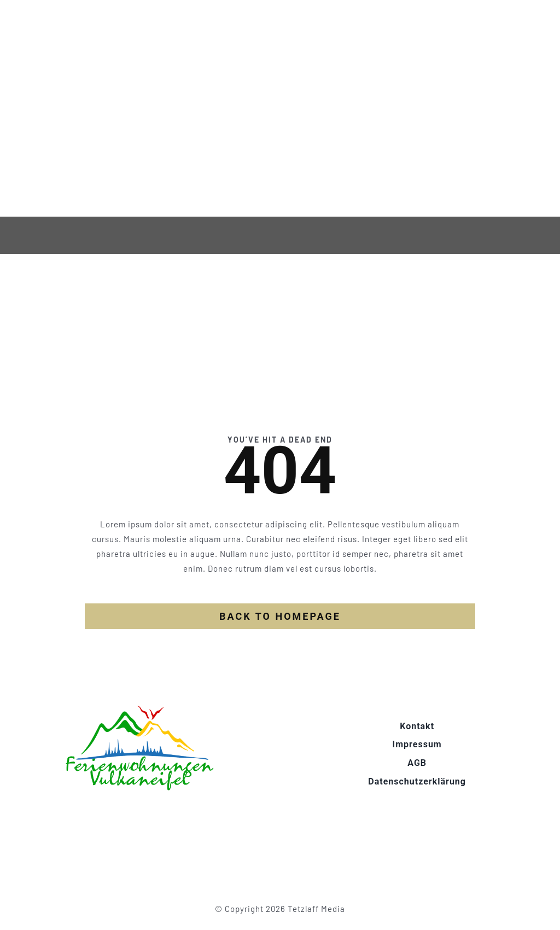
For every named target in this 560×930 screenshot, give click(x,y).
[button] (24, 906)
